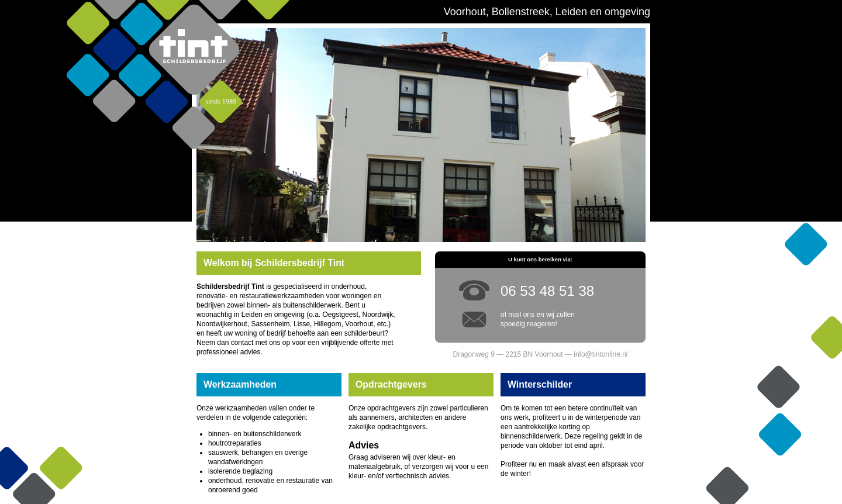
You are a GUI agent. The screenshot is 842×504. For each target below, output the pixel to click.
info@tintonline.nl (601, 354)
